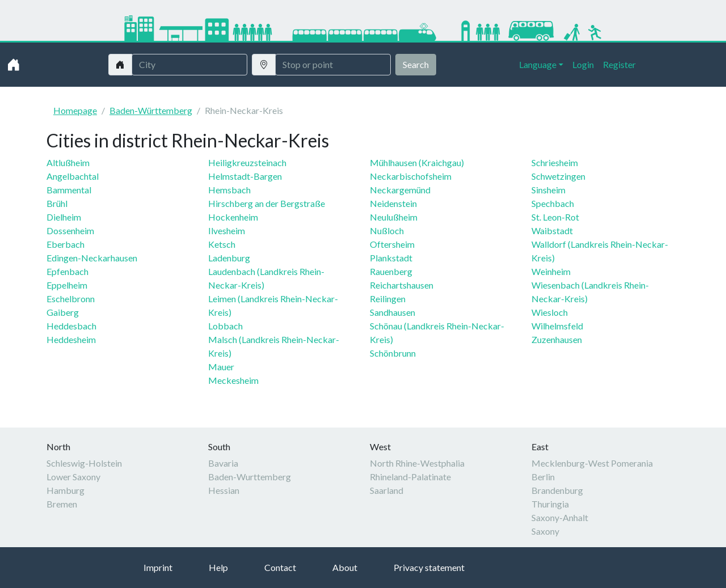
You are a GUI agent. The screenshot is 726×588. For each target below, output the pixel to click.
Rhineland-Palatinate (410, 477)
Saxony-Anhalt (560, 517)
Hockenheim (233, 217)
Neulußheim (394, 217)
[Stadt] (189, 65)
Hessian (224, 490)
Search (416, 64)
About (345, 567)
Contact (280, 567)
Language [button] (538, 64)
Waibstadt (552, 230)
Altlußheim (68, 162)
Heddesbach (71, 326)
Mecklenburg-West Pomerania (592, 463)
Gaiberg (63, 312)
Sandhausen (392, 312)
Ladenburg (229, 258)
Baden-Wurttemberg (250, 477)
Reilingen (388, 299)
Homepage (75, 110)
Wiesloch (550, 312)
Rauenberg (391, 271)
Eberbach (66, 244)
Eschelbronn (71, 299)
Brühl (57, 203)
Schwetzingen (558, 176)
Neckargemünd (400, 190)
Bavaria (223, 463)
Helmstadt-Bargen (245, 176)
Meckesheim (233, 380)
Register (619, 64)
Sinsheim (548, 190)
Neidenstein (393, 203)
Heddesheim (71, 339)
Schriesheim (555, 162)
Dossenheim (70, 230)
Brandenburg (557, 490)
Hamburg (66, 490)
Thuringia (550, 504)
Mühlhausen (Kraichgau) (417, 162)
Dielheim (64, 217)
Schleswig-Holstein (84, 463)
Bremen (62, 504)
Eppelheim (67, 285)
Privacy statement (429, 567)
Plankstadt (391, 258)
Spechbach (553, 203)
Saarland (387, 490)
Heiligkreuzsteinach (247, 162)
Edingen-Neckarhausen (92, 258)
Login (583, 64)
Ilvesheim (227, 230)
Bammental (69, 190)
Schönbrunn (393, 353)
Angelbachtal (73, 176)
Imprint (158, 567)
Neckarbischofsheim (411, 176)
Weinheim (551, 271)
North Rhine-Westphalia (417, 463)
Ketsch (222, 244)
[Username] (333, 65)
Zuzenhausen (557, 339)
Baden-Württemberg (151, 110)
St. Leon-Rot (555, 217)
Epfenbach (67, 271)
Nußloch (387, 230)
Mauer (221, 367)
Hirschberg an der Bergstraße (267, 203)
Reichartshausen (402, 285)
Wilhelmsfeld (557, 326)
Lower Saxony (73, 477)
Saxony (545, 531)
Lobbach (225, 326)
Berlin (543, 477)
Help (218, 567)
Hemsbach (229, 190)
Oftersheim (392, 244)
